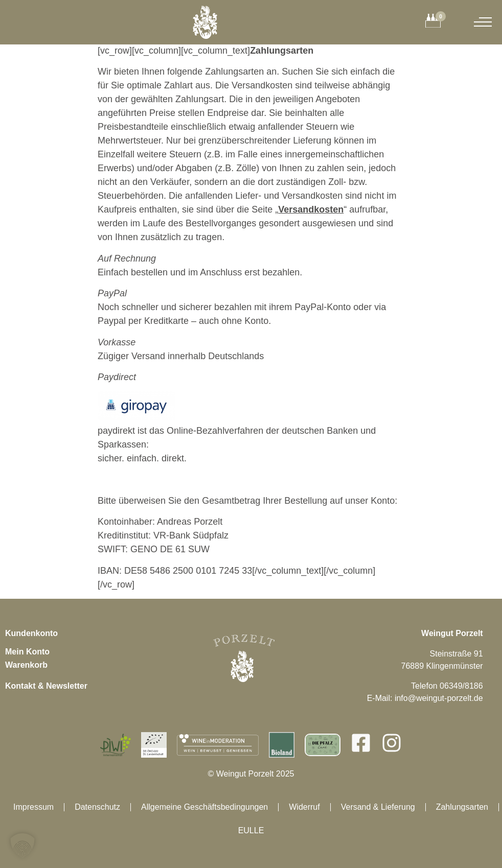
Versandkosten (311, 209)
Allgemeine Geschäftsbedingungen (204, 807)
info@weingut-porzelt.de (439, 698)
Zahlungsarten (462, 807)
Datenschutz (97, 807)
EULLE (251, 830)
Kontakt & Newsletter (46, 686)
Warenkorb (26, 665)
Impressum (33, 807)
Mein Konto (27, 652)
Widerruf (304, 807)
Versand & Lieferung (378, 807)
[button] (22, 846)
